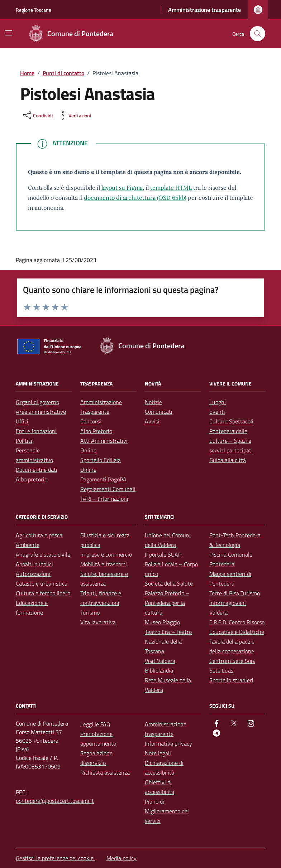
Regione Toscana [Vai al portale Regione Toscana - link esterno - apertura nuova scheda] (34, 10)
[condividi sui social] (37, 115)
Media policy (122, 858)
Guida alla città (228, 460)
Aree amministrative (41, 412)
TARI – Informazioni (104, 499)
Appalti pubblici (34, 564)
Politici (24, 441)
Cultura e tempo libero (43, 593)
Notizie (153, 402)
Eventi (217, 412)
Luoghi (218, 402)
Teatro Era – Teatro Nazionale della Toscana (168, 641)
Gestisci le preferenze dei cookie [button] (55, 858)
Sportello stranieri (231, 680)
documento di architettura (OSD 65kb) (135, 198)
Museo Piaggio (162, 622)
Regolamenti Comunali (108, 489)
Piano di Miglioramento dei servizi (167, 811)
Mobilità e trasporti (104, 564)
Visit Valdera (160, 661)
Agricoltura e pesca (39, 535)
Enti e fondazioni (36, 431)
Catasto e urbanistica (42, 583)
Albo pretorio (32, 479)
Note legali (158, 753)
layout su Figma (122, 188)
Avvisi (152, 421)
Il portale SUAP (163, 554)
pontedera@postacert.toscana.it (55, 801)
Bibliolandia (159, 670)
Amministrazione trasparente (204, 10)
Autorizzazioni (33, 574)
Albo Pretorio (96, 431)
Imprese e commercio (106, 554)
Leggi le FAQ (95, 724)
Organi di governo (37, 402)
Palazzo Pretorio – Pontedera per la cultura (167, 603)
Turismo (90, 612)
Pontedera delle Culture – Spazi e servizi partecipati (231, 441)
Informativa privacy (168, 743)
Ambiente (28, 545)
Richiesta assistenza (105, 772)
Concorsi (91, 421)
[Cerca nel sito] (258, 34)
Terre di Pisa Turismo (235, 593)
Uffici (22, 421)
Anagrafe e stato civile (43, 554)
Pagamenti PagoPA (103, 479)
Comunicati (159, 412)
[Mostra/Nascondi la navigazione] (9, 33)
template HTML (171, 188)
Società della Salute (169, 583)
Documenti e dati (37, 470)
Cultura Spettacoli (231, 421)
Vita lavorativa (98, 622)
